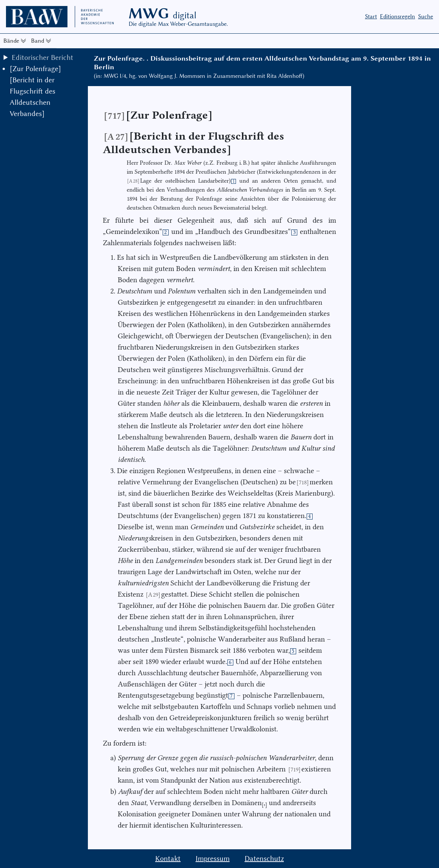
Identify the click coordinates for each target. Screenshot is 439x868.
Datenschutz (264, 858)
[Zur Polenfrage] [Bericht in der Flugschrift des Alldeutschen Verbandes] (35, 91)
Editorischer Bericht (42, 57)
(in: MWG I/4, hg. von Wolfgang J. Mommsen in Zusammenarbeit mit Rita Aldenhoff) (199, 76)
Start (371, 16)
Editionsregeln (397, 16)
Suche (426, 16)
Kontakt (168, 858)
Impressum (213, 858)
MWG (162, 14)
